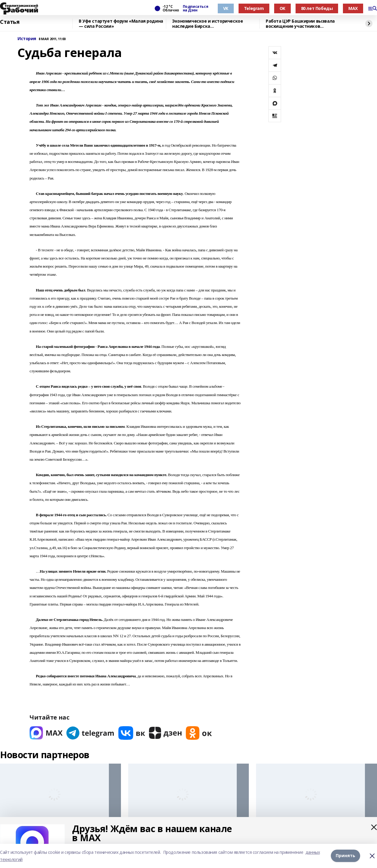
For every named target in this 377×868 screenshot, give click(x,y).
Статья (10, 22)
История (27, 39)
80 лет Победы (317, 8)
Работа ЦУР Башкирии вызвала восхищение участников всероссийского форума (300, 24)
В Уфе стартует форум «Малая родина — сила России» (121, 24)
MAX (353, 8)
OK (282, 8)
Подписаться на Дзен (195, 8)
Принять (345, 856)
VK (226, 8)
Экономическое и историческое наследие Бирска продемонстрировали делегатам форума (209, 24)
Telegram (254, 8)
